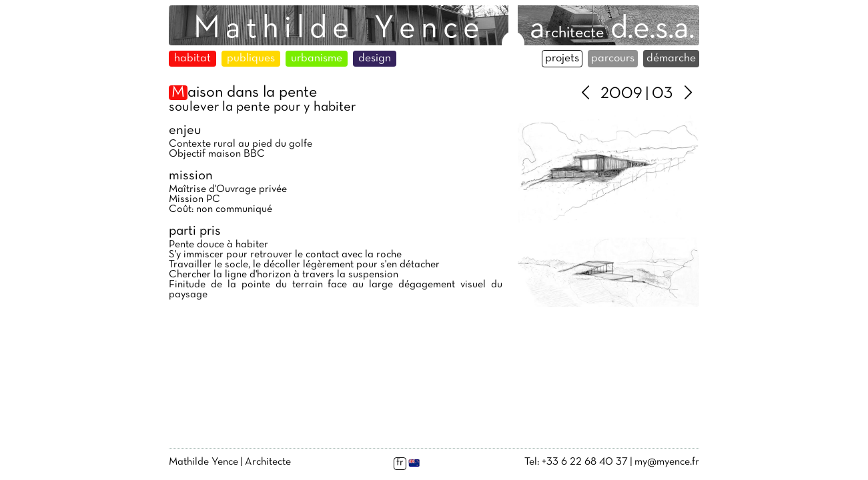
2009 (621, 94)
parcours (613, 59)
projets (562, 59)
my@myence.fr (667, 462)
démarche (671, 59)
